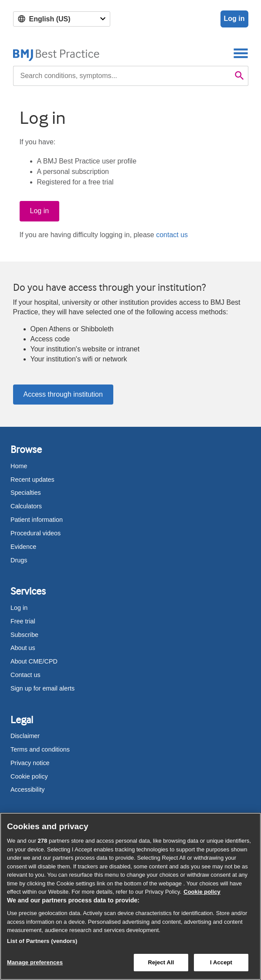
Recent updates (32, 480)
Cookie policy (29, 776)
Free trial (23, 621)
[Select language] (62, 19)
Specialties (26, 493)
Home (19, 466)
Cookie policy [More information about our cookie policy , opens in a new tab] (202, 892)
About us (23, 648)
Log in (234, 19)
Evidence (23, 547)
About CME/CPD (34, 661)
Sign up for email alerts (42, 688)
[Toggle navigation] (241, 53)
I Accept (221, 962)
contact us (172, 235)
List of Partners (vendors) (42, 941)
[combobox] (122, 76)
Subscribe (24, 635)
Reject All (161, 962)
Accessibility (27, 789)
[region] (130, 896)
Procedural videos (36, 533)
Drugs (19, 560)
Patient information (37, 520)
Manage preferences (35, 962)
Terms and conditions (40, 749)
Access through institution (63, 394)
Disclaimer (25, 736)
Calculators (26, 506)
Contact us (25, 675)
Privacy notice (30, 763)
